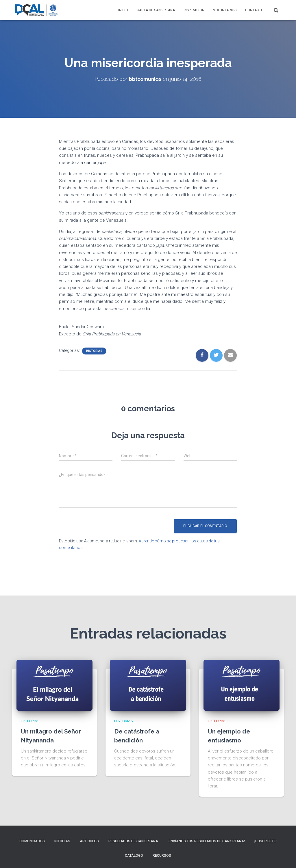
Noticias (62, 841)
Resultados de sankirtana (133, 841)
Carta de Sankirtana (156, 10)
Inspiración (194, 10)
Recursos (162, 856)
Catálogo (134, 856)
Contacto (254, 10)
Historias (94, 351)
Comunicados (32, 841)
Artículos (89, 841)
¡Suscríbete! (266, 841)
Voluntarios (225, 10)
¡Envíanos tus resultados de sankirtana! (206, 841)
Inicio (123, 10)
